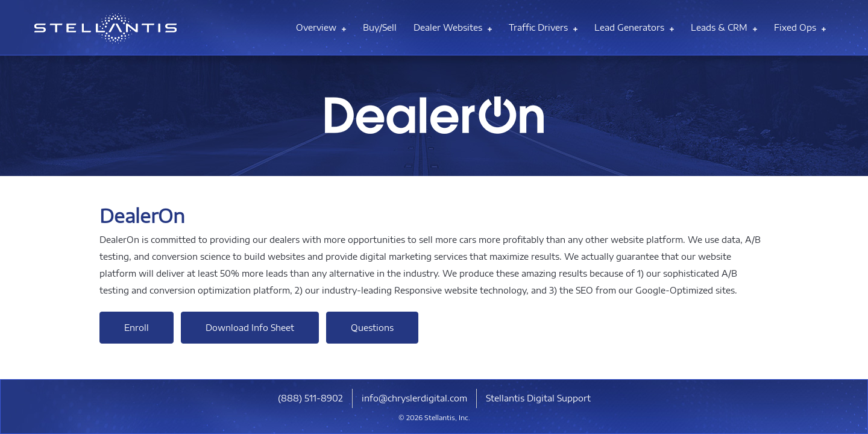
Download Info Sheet (250, 328)
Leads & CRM (724, 27)
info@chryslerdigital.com (414, 398)
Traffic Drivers (543, 27)
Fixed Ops (800, 27)
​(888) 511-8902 (310, 398)
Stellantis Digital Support (538, 398)
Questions (372, 328)
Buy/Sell (380, 27)
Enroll (137, 328)
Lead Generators (634, 27)
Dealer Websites (453, 27)
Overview (321, 27)
